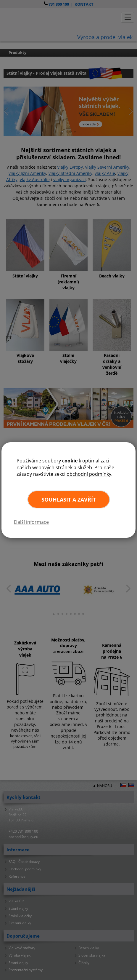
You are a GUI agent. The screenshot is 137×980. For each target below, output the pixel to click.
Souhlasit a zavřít (69, 499)
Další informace (31, 522)
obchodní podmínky (89, 474)
